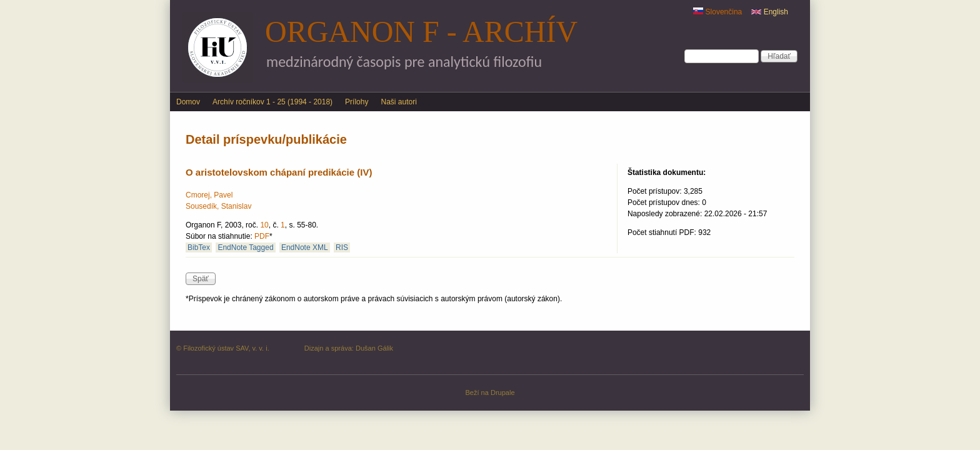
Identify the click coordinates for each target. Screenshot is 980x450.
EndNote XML (305, 247)
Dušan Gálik (374, 348)
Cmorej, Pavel (209, 195)
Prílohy (357, 102)
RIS (342, 247)
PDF (262, 236)
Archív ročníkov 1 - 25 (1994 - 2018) (272, 102)
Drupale (503, 392)
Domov (188, 102)
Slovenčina (717, 12)
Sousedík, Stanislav (218, 206)
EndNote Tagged (245, 247)
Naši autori (398, 102)
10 (264, 225)
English (770, 12)
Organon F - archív (421, 32)
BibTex (199, 247)
